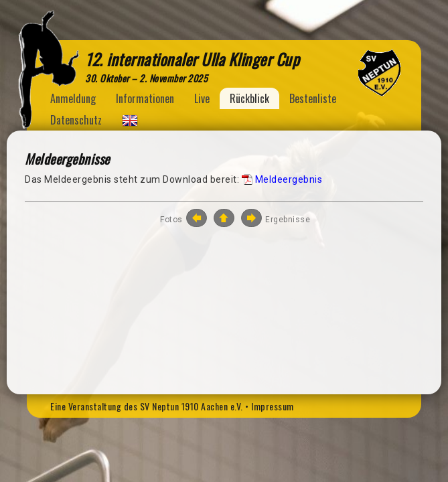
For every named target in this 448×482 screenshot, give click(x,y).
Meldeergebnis (289, 179)
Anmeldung (73, 98)
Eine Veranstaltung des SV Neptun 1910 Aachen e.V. (147, 406)
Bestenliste (313, 98)
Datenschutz (76, 120)
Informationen (145, 98)
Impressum (273, 406)
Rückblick (249, 98)
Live (202, 98)
